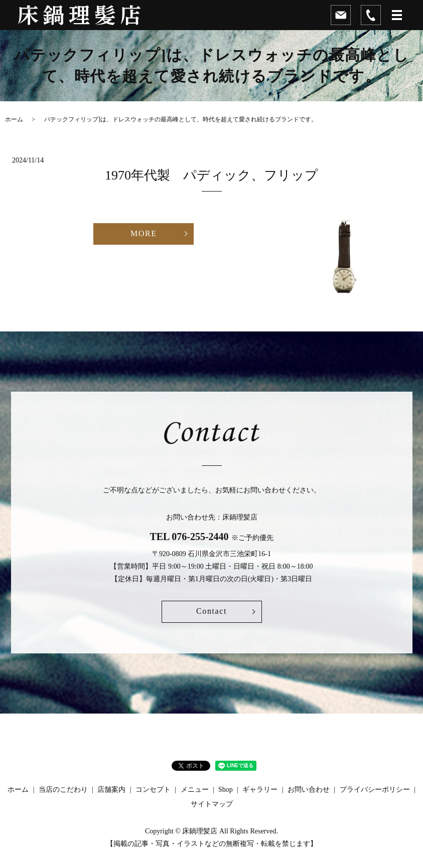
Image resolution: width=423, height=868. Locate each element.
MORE (144, 233)
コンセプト (153, 790)
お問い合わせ (309, 790)
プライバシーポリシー (375, 790)
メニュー (195, 790)
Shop (226, 790)
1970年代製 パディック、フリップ (231, 175)
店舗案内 (111, 790)
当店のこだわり (63, 790)
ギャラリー (260, 790)
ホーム (14, 119)
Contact (212, 611)
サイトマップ (212, 804)
